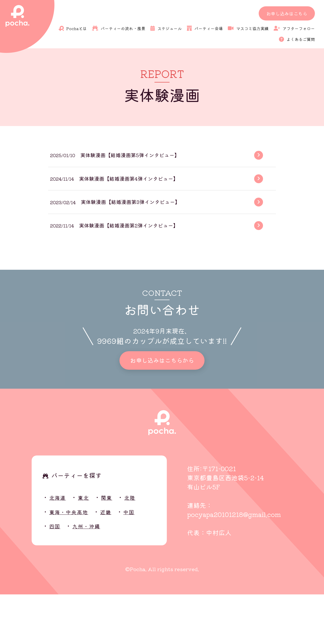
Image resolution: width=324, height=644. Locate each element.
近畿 (117, 561)
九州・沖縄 (93, 575)
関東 (115, 547)
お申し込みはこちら (287, 13)
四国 (56, 575)
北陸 (141, 547)
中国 (143, 561)
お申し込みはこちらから (162, 408)
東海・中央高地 (74, 561)
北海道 (60, 547)
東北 (89, 547)
